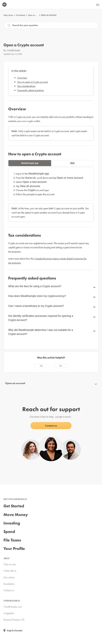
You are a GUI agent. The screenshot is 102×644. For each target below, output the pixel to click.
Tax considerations (26, 86)
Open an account (35, 15)
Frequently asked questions (30, 90)
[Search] (51, 25)
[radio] (41, 366)
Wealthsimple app (30, 163)
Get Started (21, 15)
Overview (22, 78)
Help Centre (8, 15)
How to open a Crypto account (33, 82)
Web (72, 163)
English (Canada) (15, 630)
